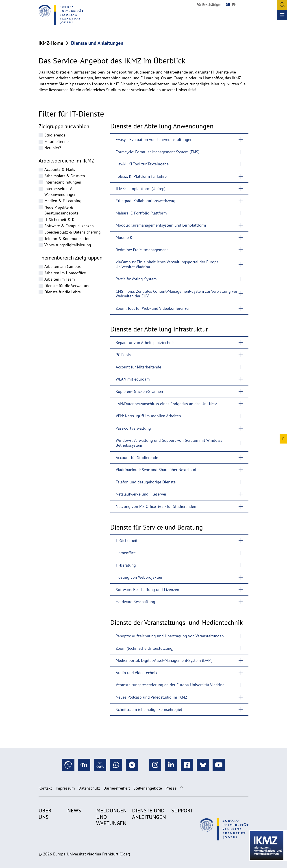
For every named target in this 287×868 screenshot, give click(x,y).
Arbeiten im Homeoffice (65, 273)
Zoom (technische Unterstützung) (145, 648)
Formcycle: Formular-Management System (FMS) (158, 152)
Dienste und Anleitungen (149, 814)
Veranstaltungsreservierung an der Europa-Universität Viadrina (170, 685)
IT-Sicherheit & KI (60, 220)
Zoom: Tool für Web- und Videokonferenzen (153, 308)
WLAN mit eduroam (133, 379)
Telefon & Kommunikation (67, 239)
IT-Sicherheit (127, 540)
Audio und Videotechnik (137, 673)
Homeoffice (126, 553)
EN (234, 4)
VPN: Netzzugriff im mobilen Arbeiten (148, 416)
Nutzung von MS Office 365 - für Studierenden (156, 506)
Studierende (55, 135)
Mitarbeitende (57, 142)
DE (228, 4)
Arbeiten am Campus (63, 266)
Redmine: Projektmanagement (142, 250)
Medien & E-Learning (63, 201)
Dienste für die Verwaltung (67, 286)
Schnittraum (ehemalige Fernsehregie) (149, 709)
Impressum (65, 788)
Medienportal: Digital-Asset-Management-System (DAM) (164, 660)
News (74, 811)
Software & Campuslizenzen (69, 226)
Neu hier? (53, 148)
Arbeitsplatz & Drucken (65, 176)
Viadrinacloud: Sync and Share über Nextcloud (156, 470)
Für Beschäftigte (209, 4)
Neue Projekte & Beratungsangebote (61, 210)
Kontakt (45, 788)
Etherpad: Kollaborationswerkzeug (146, 201)
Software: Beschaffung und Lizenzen (147, 590)
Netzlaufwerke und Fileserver (141, 494)
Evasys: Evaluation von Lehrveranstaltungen (154, 140)
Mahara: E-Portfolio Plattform (141, 213)
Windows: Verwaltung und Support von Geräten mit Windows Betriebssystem (169, 443)
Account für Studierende (137, 458)
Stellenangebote (148, 788)
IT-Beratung (126, 565)
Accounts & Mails (60, 169)
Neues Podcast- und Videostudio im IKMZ (151, 697)
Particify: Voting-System (136, 279)
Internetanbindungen (63, 182)
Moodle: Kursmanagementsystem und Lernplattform (161, 225)
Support (182, 811)
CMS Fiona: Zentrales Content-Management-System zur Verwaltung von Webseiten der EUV (177, 294)
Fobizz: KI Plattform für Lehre (141, 176)
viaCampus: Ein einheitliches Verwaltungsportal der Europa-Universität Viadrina (168, 264)
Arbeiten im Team (60, 279)
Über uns (45, 814)
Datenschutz (89, 788)
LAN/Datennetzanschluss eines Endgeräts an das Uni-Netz (166, 404)
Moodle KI (125, 237)
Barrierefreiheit (117, 788)
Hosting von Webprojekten (139, 577)
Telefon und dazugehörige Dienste (146, 482)
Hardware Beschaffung (135, 602)
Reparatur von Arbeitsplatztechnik (145, 343)
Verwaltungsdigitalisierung (68, 245)
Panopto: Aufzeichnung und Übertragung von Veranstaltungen (170, 636)
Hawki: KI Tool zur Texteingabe (142, 164)
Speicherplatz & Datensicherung (73, 232)
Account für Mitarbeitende (138, 367)
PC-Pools (123, 355)
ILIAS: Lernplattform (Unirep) (141, 189)
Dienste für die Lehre (63, 292)
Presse (171, 788)
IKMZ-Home (51, 43)
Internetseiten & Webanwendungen (60, 192)
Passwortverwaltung (133, 428)
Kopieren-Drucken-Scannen (139, 391)
